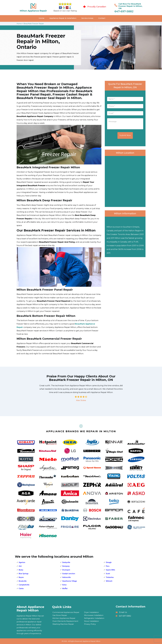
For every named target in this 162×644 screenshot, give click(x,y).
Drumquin (66, 570)
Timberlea (110, 577)
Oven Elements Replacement (65, 621)
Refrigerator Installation (94, 618)
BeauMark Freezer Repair (34, 24)
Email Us (123, 612)
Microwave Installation (94, 615)
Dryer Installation (91, 612)
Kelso (64, 585)
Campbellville (24, 585)
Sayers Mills (110, 570)
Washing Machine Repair (63, 624)
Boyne (21, 577)
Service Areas (87, 18)
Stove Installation (91, 621)
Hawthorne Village (70, 581)
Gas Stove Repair (60, 615)
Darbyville (66, 563)
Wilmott (109, 581)
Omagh (109, 563)
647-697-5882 (124, 11)
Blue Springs (24, 574)
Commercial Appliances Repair (66, 612)
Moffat (65, 589)
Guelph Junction (69, 574)
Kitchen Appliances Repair (64, 618)
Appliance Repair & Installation (63, 18)
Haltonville (67, 577)
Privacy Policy (90, 624)
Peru (108, 566)
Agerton (22, 563)
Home (42, 18)
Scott (108, 574)
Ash (20, 566)
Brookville (23, 581)
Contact (102, 18)
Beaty (21, 570)
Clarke (21, 589)
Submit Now (125, 135)
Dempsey (66, 566)
